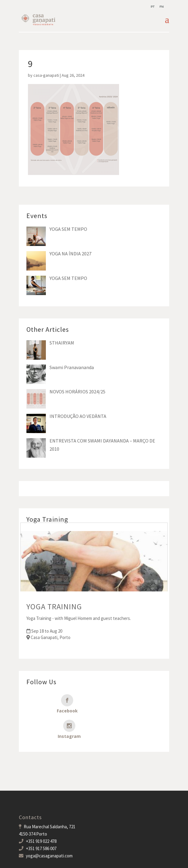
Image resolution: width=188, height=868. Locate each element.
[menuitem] (153, 7)
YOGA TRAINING (54, 606)
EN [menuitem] (162, 7)
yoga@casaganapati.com (49, 830)
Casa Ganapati (59, 859)
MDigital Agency (127, 859)
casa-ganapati (46, 75)
